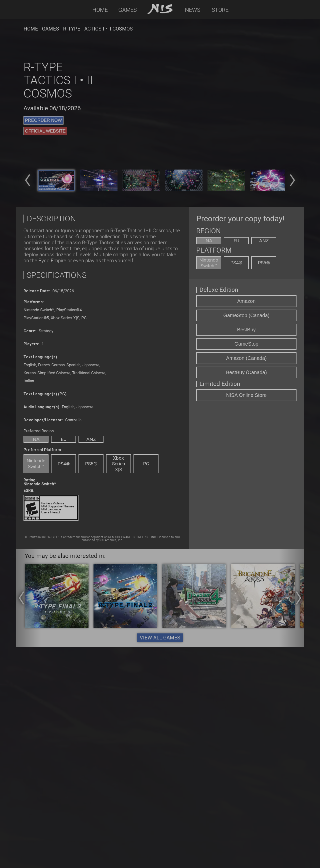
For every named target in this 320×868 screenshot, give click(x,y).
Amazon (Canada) (246, 358)
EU (64, 439)
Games (127, 10)
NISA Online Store (246, 395)
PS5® (91, 464)
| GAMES (48, 29)
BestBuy (246, 330)
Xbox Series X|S (118, 464)
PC (146, 464)
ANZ (91, 439)
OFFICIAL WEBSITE (45, 131)
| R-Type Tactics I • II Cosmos (96, 29)
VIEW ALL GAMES (160, 638)
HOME (31, 29)
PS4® (64, 464)
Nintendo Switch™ (36, 464)
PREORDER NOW (43, 120)
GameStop (246, 344)
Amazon (246, 301)
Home (100, 10)
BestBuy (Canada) (246, 372)
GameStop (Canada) (246, 315)
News (193, 10)
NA (36, 439)
